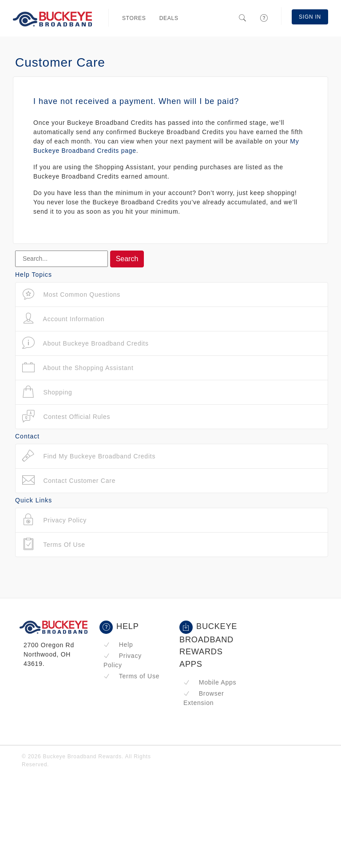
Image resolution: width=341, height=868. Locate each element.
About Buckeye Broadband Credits (85, 343)
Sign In (310, 17)
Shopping (47, 392)
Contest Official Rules (66, 416)
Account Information (63, 319)
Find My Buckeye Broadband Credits (89, 456)
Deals (169, 18)
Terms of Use (131, 676)
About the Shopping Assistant (78, 368)
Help (118, 645)
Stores (134, 18)
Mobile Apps (210, 682)
